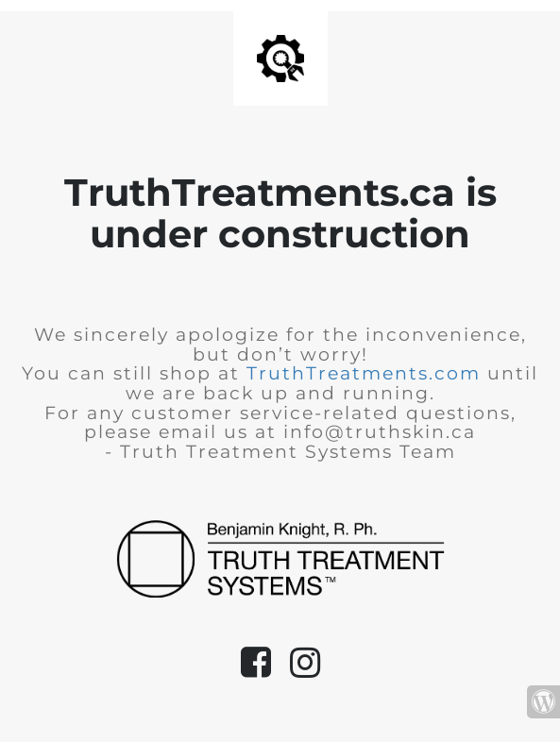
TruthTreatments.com (364, 373)
